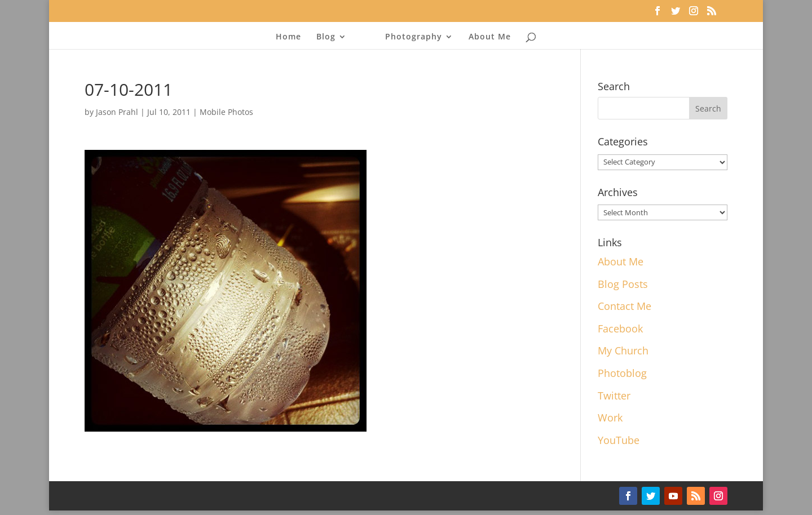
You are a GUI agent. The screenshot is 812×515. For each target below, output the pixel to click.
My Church (623, 350)
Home (288, 37)
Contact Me (625, 306)
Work (610, 418)
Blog (326, 37)
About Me (490, 37)
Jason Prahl (117, 112)
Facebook (620, 328)
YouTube (619, 440)
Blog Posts (623, 284)
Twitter (614, 396)
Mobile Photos (226, 112)
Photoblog (622, 373)
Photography (414, 37)
